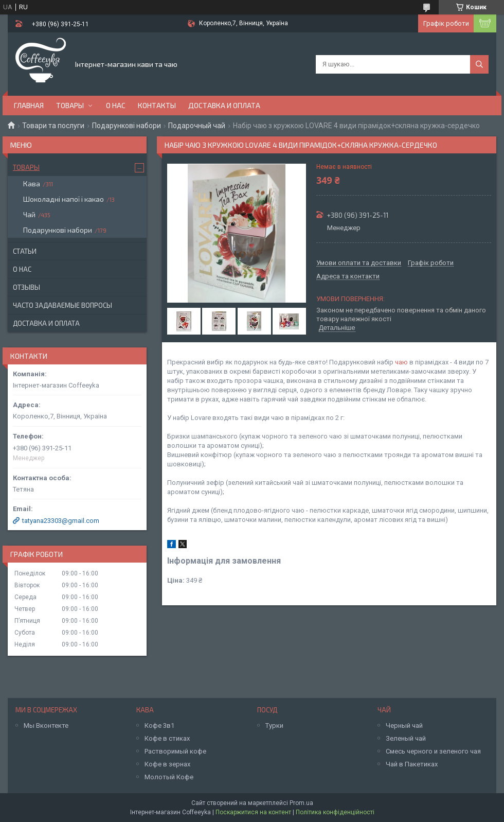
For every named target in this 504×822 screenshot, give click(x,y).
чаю (401, 362)
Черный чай (404, 725)
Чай (29, 214)
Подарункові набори (127, 126)
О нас (116, 105)
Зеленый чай (406, 738)
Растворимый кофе (175, 751)
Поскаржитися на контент (253, 812)
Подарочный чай (197, 126)
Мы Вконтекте (46, 725)
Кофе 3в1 (159, 725)
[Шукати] (479, 64)
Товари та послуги (53, 126)
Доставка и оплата (224, 105)
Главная (29, 105)
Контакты (157, 105)
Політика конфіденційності (335, 812)
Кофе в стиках (167, 738)
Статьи (25, 251)
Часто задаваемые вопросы (62, 305)
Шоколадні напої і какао (64, 199)
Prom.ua (301, 803)
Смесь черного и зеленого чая (433, 751)
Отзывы (26, 287)
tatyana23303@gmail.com (61, 521)
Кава (32, 183)
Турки (274, 725)
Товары (70, 105)
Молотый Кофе (169, 777)
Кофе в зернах (167, 764)
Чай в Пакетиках (412, 764)
